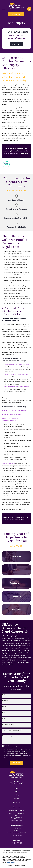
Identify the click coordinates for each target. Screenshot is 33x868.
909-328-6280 (16, 783)
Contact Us (16, 802)
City (4, 718)
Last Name (5, 701)
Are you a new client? (9, 724)
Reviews (16, 799)
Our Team (16, 795)
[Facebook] (12, 843)
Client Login (16, 14)
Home (16, 792)
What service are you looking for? (12, 730)
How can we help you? (9, 736)
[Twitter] (18, 843)
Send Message (16, 763)
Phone (4, 707)
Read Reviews (16, 44)
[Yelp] (15, 843)
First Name (5, 695)
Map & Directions (16, 820)
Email (4, 712)
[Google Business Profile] (21, 843)
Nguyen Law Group (9, 463)
